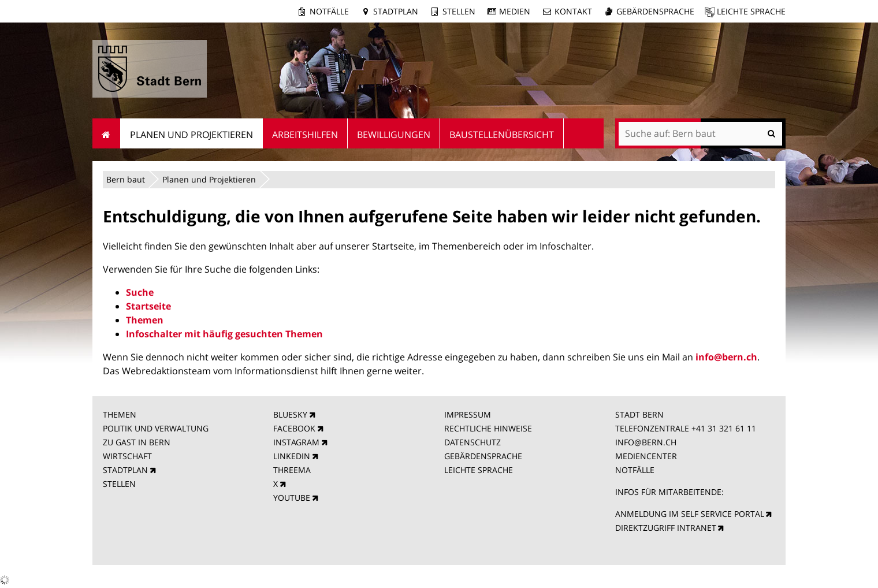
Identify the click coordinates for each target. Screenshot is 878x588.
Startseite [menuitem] (107, 133)
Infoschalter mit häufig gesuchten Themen (224, 334)
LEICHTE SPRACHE (479, 470)
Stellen (459, 11)
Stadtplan (396, 11)
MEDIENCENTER (646, 456)
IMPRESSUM (468, 414)
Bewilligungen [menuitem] (394, 135)
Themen (145, 320)
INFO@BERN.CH (646, 442)
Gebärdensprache (655, 11)
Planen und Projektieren (209, 179)
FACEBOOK (294, 428)
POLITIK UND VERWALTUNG (156, 428)
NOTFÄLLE (635, 470)
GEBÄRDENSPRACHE (483, 456)
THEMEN (120, 414)
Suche (140, 292)
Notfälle (329, 11)
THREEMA (292, 470)
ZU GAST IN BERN (137, 442)
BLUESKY (290, 414)
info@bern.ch (726, 357)
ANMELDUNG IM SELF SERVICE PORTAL (690, 514)
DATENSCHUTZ (473, 442)
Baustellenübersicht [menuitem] (502, 135)
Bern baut (126, 179)
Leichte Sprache (751, 11)
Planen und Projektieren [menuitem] (191, 135)
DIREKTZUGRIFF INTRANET (666, 528)
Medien (515, 11)
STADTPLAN (125, 470)
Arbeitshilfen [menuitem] (305, 135)
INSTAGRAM (296, 442)
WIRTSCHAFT (127, 456)
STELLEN (119, 484)
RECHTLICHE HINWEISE (488, 428)
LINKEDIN (292, 456)
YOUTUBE (292, 498)
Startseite (148, 306)
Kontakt (573, 11)
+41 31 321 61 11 (724, 428)
